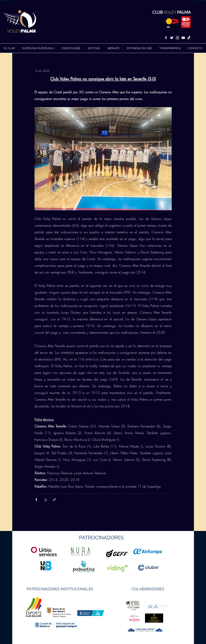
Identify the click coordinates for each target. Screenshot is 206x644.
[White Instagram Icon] (177, 38)
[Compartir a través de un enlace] (54, 500)
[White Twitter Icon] (172, 38)
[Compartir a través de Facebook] (36, 500)
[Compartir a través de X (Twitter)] (45, 500)
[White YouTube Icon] (183, 38)
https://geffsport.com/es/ (90, 567)
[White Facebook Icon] (166, 38)
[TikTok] (189, 38)
